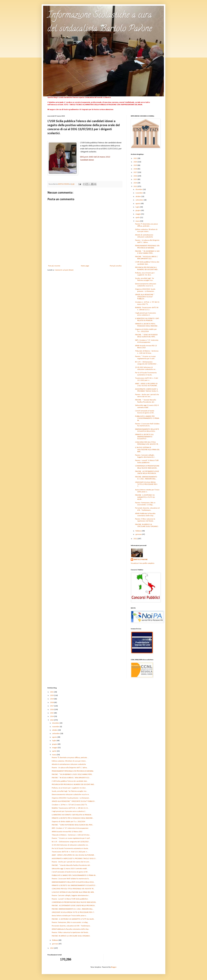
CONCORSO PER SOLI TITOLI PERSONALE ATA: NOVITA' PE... (73, 889)
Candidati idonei (87, 160)
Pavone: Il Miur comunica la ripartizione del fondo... (71, 933)
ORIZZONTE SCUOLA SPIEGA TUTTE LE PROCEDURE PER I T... (146, 484)
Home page (85, 266)
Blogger (114, 967)
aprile (138, 218)
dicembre (139, 190)
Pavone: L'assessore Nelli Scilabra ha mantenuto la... (71, 879)
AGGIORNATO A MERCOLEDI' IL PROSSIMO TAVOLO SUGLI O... (74, 859)
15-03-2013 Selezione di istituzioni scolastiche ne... (70, 845)
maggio (138, 214)
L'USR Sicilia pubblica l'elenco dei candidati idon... (70, 781)
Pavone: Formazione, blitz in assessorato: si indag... (70, 922)
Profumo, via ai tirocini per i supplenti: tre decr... (69, 788)
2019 (135, 165)
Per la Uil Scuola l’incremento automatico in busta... (71, 849)
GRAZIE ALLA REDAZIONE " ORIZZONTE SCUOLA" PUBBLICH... (145, 297)
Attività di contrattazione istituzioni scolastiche (69, 764)
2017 (135, 172)
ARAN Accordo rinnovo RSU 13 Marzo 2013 (67, 832)
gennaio (139, 534)
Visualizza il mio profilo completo (143, 563)
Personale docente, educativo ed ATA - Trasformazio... (71, 926)
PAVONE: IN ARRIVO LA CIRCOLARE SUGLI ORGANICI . (71, 936)
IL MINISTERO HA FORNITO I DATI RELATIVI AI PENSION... (72, 815)
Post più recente (54, 266)
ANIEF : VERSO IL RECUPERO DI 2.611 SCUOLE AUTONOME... (74, 855)
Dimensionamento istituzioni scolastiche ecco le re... (71, 795)
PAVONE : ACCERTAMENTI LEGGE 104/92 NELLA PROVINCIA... (74, 906)
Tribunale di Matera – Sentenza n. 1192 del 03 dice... (71, 835)
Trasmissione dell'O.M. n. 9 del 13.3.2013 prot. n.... (70, 852)
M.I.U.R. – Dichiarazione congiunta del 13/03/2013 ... (71, 842)
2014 (135, 183)
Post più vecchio (116, 266)
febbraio (139, 531)
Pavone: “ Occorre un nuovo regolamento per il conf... (71, 838)
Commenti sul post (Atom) (64, 270)
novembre (139, 193)
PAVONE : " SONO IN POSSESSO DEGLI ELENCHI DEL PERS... (73, 825)
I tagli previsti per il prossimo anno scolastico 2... (69, 811)
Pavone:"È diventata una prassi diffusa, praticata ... (70, 758)
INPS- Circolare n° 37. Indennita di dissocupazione (70, 828)
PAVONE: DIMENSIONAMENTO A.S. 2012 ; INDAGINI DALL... (73, 909)
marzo (138, 221)
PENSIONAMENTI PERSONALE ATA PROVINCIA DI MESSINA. (73, 771)
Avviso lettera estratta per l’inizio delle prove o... (70, 916)
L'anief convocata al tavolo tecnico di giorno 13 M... (70, 872)
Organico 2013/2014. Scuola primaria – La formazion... (71, 798)
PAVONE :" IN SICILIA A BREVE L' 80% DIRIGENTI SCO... (71, 778)
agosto (138, 204)
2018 (135, 169)
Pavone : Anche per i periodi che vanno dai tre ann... (71, 862)
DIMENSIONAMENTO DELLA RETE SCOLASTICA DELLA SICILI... (73, 882)
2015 (135, 179)
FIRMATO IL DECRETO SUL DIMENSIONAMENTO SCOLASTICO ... (144, 437)
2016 (135, 176)
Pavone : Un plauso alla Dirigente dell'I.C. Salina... (70, 768)
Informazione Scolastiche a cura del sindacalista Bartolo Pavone (100, 23)
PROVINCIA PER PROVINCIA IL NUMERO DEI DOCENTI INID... (73, 785)
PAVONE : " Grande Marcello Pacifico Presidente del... (71, 865)
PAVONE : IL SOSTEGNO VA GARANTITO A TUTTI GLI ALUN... (145, 497)
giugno (138, 211)
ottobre (138, 197)
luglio (138, 207)
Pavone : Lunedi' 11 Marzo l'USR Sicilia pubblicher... (70, 899)
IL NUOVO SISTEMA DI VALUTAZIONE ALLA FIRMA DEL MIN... (147, 450)
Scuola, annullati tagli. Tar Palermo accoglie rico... (70, 791)
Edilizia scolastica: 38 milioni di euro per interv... (69, 761)
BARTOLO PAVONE (141, 560)
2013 (135, 187)
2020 (135, 162)
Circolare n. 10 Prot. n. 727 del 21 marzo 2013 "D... (70, 805)
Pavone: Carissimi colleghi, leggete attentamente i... (71, 896)
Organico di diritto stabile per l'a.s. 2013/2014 (68, 822)
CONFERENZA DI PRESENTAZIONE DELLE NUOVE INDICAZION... (74, 902)
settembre (140, 200)
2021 (135, 158)
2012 (135, 539)
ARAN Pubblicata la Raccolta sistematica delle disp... (71, 929)
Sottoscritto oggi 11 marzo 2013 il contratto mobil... (70, 869)
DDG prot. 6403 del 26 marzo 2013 (95, 157)
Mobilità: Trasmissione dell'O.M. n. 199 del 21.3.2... (70, 808)
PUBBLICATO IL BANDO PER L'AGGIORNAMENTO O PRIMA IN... (147, 418)
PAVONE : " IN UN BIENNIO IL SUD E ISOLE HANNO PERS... (72, 774)
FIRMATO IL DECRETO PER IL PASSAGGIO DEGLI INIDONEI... (73, 818)
